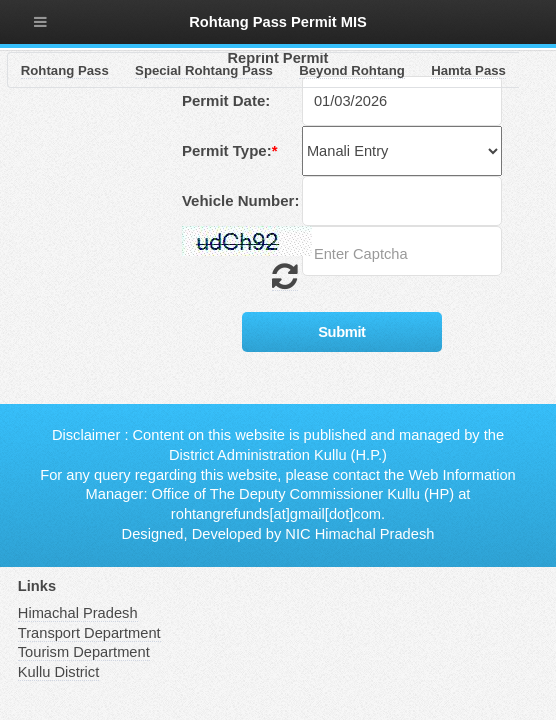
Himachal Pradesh (78, 613)
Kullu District (58, 672)
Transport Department (89, 633)
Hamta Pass (468, 70)
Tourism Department (84, 652)
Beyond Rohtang (352, 70)
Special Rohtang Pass (204, 70)
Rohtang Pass (65, 70)
